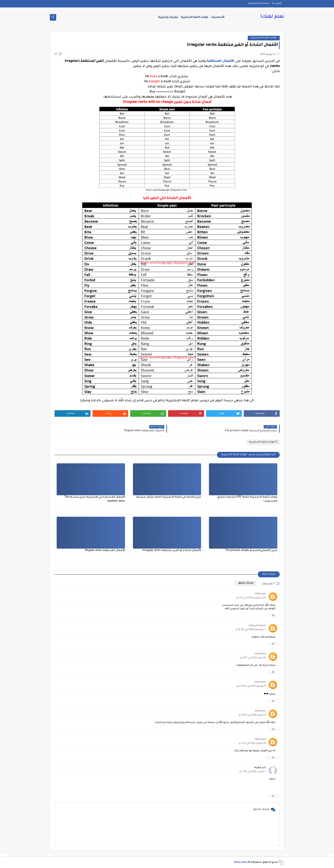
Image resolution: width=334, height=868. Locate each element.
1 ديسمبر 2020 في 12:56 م (251, 630)
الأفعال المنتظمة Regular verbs (105, 551)
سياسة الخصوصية (259, 3)
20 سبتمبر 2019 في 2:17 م (251, 598)
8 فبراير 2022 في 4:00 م (252, 715)
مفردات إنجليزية (168, 17)
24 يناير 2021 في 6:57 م (253, 658)
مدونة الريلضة (257, 626)
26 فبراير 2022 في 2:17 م (252, 743)
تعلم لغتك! (272, 17)
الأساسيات (217, 17)
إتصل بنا (277, 3)
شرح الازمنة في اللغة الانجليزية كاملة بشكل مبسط (169, 497)
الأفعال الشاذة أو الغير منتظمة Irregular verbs (172, 551)
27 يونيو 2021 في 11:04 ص (251, 686)
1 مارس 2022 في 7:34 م (253, 772)
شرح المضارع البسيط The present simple (251, 551)
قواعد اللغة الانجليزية (194, 17)
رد (273, 615)
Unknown (260, 594)
